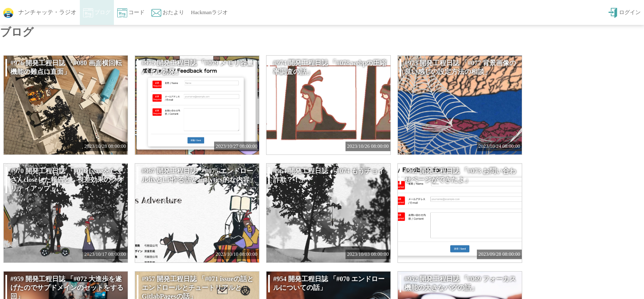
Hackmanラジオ (209, 12)
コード (131, 13)
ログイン (624, 13)
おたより (168, 13)
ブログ (97, 13)
